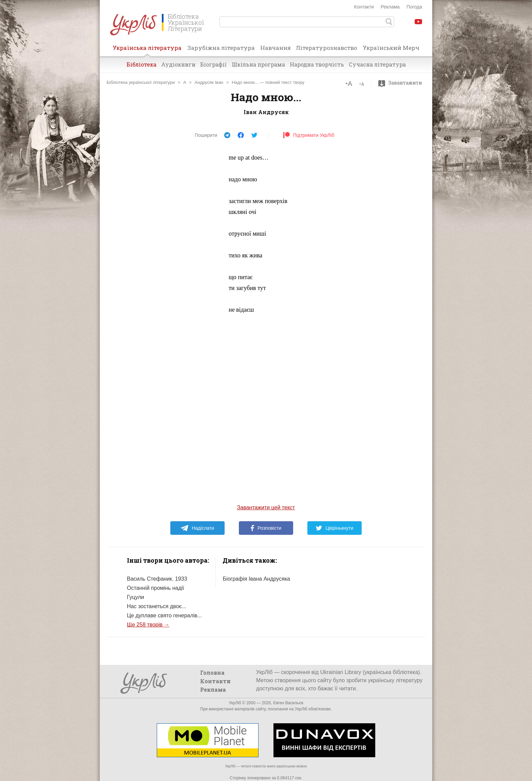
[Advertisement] (171, 254)
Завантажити (402, 83)
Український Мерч (391, 48)
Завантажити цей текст (266, 507)
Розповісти (266, 528)
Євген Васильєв (288, 703)
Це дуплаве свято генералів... (164, 615)
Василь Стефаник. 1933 (157, 579)
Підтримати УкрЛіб (309, 135)
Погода (414, 7)
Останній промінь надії (156, 588)
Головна (212, 673)
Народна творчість (317, 64)
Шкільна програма (258, 64)
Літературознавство (327, 48)
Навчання (275, 48)
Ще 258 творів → (148, 625)
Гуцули (136, 597)
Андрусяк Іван (209, 82)
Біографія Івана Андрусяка (256, 579)
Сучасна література (377, 64)
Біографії (214, 64)
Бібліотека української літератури (141, 82)
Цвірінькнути (335, 528)
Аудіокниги (178, 64)
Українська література (147, 50)
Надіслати (197, 528)
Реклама (390, 7)
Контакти (364, 7)
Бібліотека (141, 64)
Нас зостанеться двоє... (157, 606)
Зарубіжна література (221, 48)
